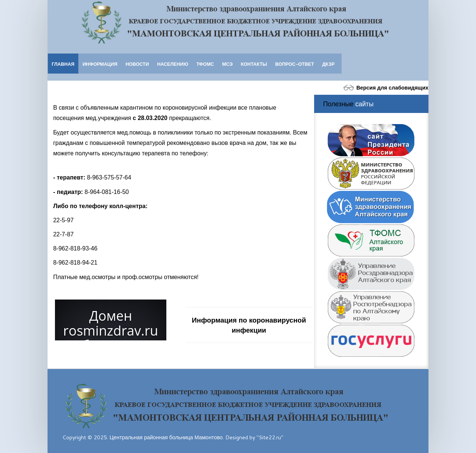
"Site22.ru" (270, 437)
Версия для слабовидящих (385, 88)
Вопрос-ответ (294, 64)
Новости (137, 64)
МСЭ (227, 64)
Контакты (254, 64)
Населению (173, 64)
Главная (63, 64)
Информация (100, 64)
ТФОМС (205, 64)
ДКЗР (328, 64)
